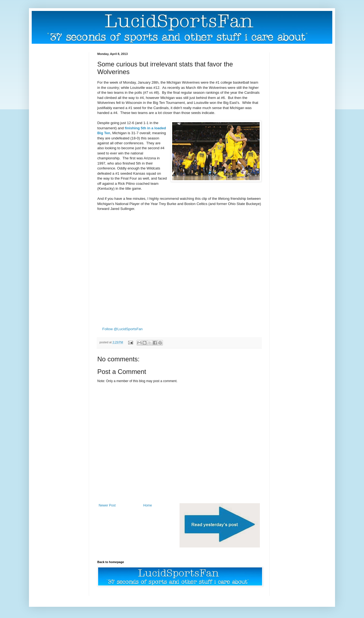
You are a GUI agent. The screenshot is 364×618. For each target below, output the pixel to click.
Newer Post (107, 505)
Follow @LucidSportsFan (122, 329)
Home (148, 505)
